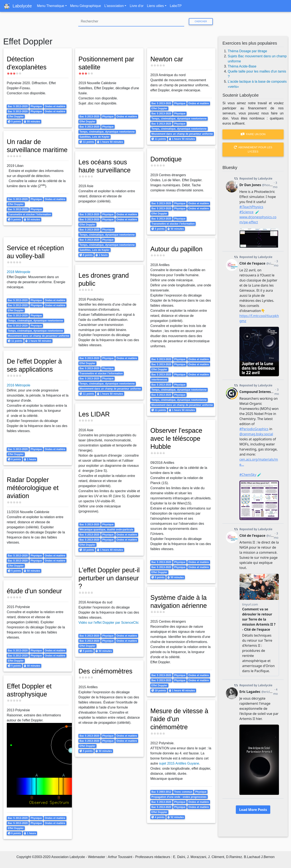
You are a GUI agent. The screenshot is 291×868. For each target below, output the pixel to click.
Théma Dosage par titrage (247, 51)
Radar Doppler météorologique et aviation (34, 488)
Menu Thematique (51, 6)
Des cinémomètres (107, 671)
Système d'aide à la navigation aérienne (180, 602)
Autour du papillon (178, 249)
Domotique (167, 159)
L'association (114, 6)
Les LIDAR (95, 414)
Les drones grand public (105, 279)
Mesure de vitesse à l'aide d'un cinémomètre (181, 719)
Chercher (201, 21)
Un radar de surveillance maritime (25, 150)
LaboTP (176, 6)
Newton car (167, 59)
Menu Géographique (86, 6)
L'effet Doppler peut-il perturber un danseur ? (109, 578)
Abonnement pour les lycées (253, 149)
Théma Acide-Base (242, 66)
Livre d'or (137, 6)
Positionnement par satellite (108, 63)
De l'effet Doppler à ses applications (36, 365)
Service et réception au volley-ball (37, 252)
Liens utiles (155, 6)
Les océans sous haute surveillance (106, 166)
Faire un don (253, 134)
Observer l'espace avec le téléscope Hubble (178, 439)
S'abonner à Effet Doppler (5, 844)
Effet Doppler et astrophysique (30, 690)
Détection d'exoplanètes (27, 63)
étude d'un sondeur (36, 591)
